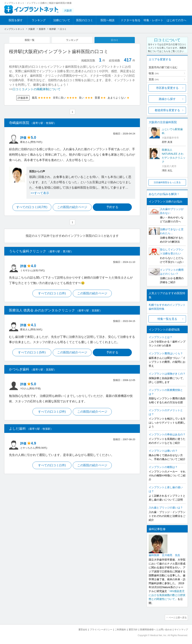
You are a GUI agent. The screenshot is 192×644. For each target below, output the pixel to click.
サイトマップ (181, 629)
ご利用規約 (116, 629)
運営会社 (75, 629)
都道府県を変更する (167, 110)
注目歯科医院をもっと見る (167, 182)
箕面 (154, 79)
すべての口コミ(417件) (31, 208)
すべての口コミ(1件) (52, 294)
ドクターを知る (131, 20)
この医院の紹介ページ (72, 208)
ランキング (39, 20)
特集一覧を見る (167, 319)
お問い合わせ (163, 629)
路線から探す (167, 99)
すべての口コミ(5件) (31, 354)
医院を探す (16, 20)
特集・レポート (153, 20)
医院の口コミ (85, 20)
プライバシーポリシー (95, 629)
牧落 (154, 73)
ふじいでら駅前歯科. (172, 131)
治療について (62, 20)
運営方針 (129, 629)
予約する (113, 208)
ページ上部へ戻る (177, 617)
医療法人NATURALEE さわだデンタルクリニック (174, 156)
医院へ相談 (108, 20)
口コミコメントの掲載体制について (37, 90)
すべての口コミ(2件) (52, 413)
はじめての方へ (177, 20)
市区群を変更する (167, 88)
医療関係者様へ (145, 629)
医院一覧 (29, 40)
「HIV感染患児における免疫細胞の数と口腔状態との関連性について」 (167, 595)
